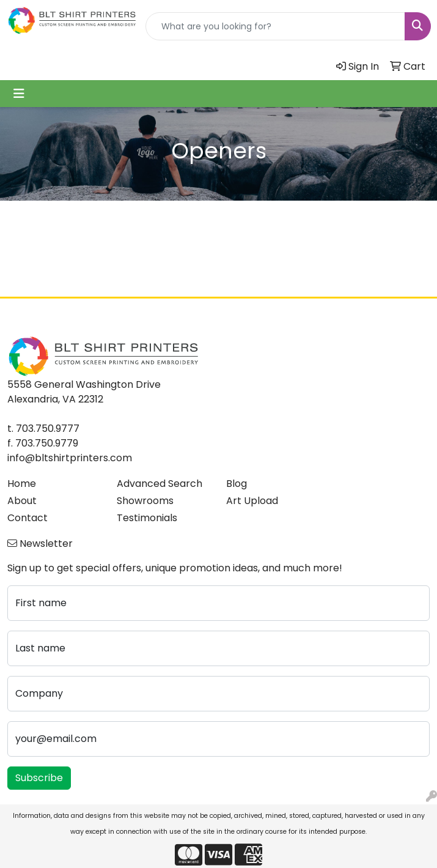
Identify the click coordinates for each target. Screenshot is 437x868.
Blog (237, 484)
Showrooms (145, 501)
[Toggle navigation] (19, 94)
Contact (28, 518)
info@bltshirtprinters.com (70, 458)
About (22, 501)
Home (22, 484)
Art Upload (252, 501)
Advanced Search (160, 484)
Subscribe (39, 778)
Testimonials (147, 518)
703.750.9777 (48, 428)
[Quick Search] (275, 26)
